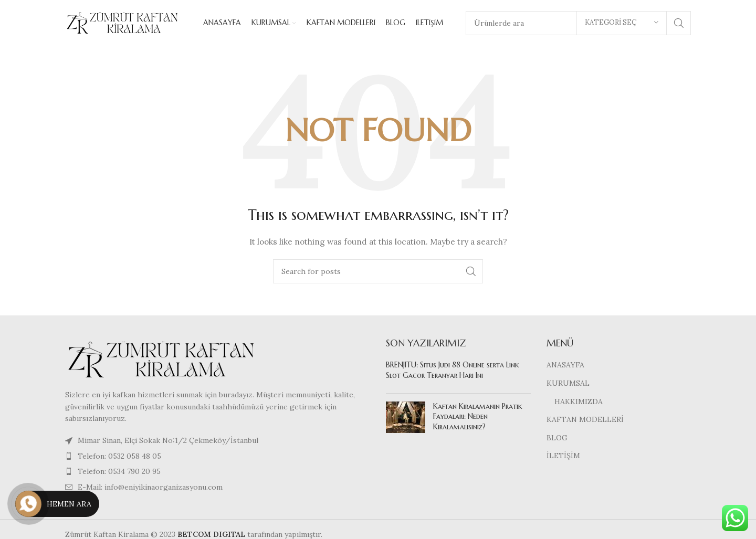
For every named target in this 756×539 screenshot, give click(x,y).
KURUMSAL (568, 384)
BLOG (557, 439)
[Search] (378, 272)
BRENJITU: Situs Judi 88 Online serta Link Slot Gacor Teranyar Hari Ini (453, 372)
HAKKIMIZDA (579, 403)
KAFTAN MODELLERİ (585, 420)
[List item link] (218, 457)
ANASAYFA (565, 366)
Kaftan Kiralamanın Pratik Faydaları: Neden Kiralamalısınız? (478, 418)
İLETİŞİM (563, 457)
